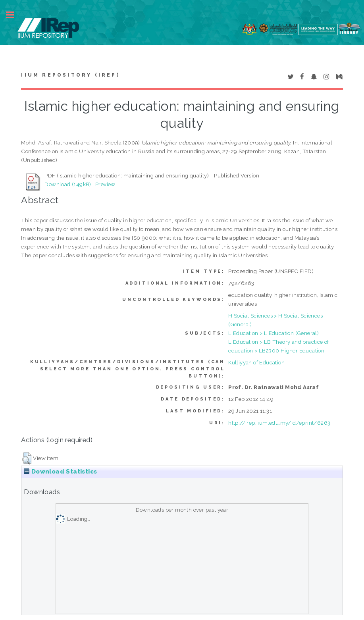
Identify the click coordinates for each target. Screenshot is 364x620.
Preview (105, 184)
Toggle (14, 15)
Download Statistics (60, 472)
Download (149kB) (68, 184)
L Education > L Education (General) (273, 333)
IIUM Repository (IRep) (70, 75)
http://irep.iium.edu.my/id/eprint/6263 (279, 423)
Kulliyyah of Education (256, 362)
